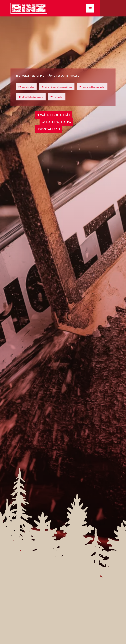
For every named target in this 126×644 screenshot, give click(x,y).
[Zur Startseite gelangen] (29, 8)
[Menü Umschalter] (90, 8)
